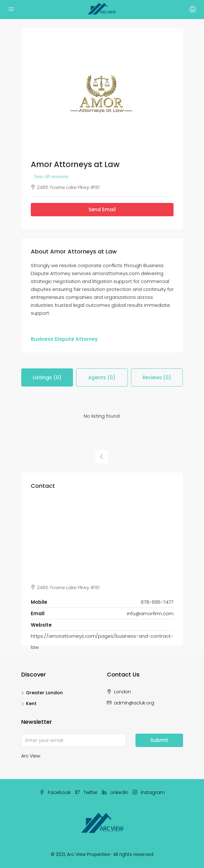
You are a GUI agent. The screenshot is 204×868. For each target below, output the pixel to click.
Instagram (149, 792)
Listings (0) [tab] (47, 377)
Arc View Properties (88, 854)
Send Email (102, 209)
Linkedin (115, 792)
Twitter (86, 792)
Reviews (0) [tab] (157, 377)
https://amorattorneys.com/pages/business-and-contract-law (102, 642)
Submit (159, 740)
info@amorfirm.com (150, 613)
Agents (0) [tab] (102, 377)
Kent (31, 703)
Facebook (55, 792)
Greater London (44, 693)
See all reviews (51, 176)
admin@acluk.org (134, 703)
